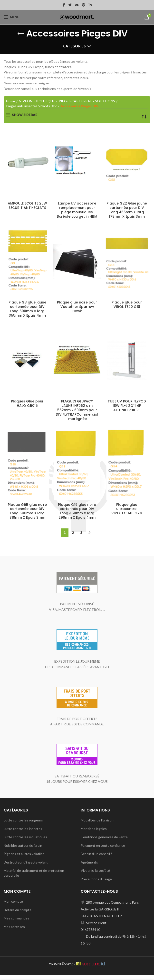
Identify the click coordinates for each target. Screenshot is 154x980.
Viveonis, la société (95, 876)
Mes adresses (14, 932)
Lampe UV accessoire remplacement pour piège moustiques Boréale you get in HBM (77, 210)
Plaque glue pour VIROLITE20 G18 (127, 305)
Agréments (89, 868)
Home (11, 101)
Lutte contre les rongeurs (23, 825)
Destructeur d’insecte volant (26, 868)
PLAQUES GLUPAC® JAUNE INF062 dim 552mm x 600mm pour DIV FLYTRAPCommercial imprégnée (77, 413)
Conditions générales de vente (104, 842)
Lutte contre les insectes (23, 834)
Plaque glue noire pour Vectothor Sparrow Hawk (77, 307)
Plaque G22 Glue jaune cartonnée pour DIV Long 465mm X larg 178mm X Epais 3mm (127, 210)
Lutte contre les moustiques (25, 842)
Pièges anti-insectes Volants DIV (31, 106)
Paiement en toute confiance (103, 851)
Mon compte (13, 907)
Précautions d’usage (96, 884)
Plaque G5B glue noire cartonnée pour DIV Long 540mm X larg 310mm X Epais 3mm (27, 517)
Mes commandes (16, 923)
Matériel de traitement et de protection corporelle (34, 878)
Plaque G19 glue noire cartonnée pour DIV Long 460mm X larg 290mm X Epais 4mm (77, 517)
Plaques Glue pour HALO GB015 (27, 404)
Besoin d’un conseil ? (96, 859)
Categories (74, 46)
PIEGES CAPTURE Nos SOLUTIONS (87, 101)
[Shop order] (144, 116)
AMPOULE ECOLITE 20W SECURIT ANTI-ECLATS (27, 206)
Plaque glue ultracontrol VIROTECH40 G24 (127, 514)
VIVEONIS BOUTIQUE (37, 101)
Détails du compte (18, 915)
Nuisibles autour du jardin (23, 851)
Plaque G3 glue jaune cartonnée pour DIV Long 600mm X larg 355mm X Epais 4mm (27, 309)
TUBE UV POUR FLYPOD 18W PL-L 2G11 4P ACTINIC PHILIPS (127, 406)
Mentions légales (94, 834)
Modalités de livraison (97, 825)
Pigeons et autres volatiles (24, 859)
